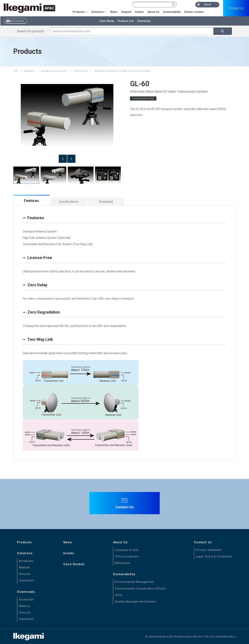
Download (144, 21)
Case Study (107, 21)
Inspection (26, 580)
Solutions (97, 12)
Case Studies (74, 564)
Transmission (81, 71)
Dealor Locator (194, 12)
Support (126, 12)
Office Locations (127, 556)
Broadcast (18, 21)
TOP (16, 71)
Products (79, 12)
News (114, 12)
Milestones (123, 563)
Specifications (69, 202)
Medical (25, 567)
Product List (126, 21)
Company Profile (127, 550)
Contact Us (236, 8)
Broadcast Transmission (54, 71)
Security (25, 574)
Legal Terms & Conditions (214, 556)
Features (31, 201)
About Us (153, 12)
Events (140, 12)
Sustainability (172, 12)
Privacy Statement (209, 550)
